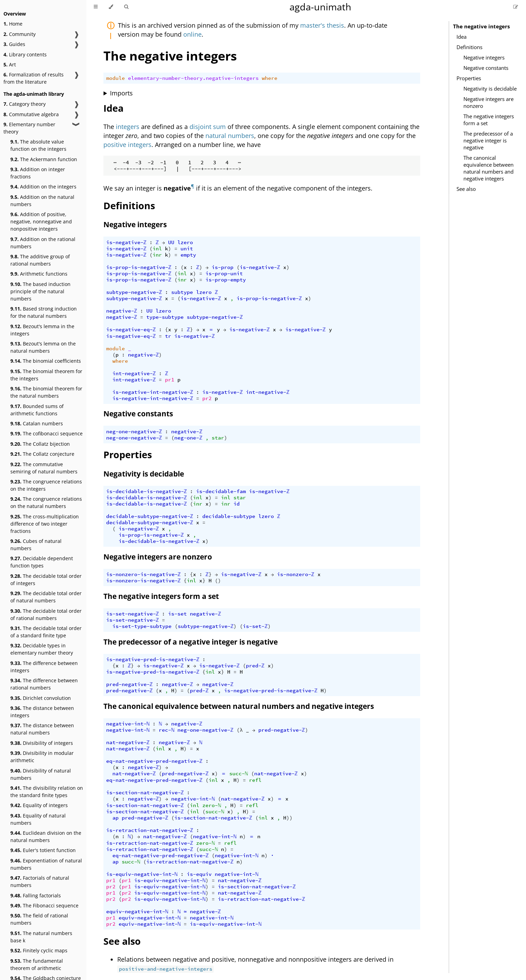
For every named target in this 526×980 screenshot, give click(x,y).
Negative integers (484, 57)
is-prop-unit (224, 274)
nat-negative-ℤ (128, 742)
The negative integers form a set (489, 120)
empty (188, 255)
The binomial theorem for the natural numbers (46, 392)
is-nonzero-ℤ (296, 574)
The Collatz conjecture (42, 454)
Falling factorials (36, 895)
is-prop (223, 267)
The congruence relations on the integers (46, 485)
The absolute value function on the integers (38, 145)
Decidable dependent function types (42, 562)
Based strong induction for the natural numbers (44, 312)
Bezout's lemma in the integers (42, 330)
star (218, 438)
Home (13, 24)
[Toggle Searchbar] (126, 7)
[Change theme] (111, 7)
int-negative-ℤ (134, 373)
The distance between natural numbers (42, 729)
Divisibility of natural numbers (41, 774)
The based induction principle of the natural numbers (40, 291)
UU (171, 242)
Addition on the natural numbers (42, 201)
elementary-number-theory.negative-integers (193, 78)
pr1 (170, 380)
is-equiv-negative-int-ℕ (142, 874)
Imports (121, 93)
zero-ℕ (212, 805)
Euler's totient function (43, 850)
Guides (14, 44)
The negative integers (481, 26)
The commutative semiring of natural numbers (44, 468)
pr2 (207, 398)
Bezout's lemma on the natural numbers (43, 347)
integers (128, 127)
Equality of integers (39, 805)
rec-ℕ (167, 730)
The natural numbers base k (41, 937)
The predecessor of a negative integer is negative (488, 140)
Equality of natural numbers (38, 819)
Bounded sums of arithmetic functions (37, 410)
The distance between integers (42, 712)
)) (289, 818)
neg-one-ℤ (188, 438)
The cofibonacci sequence (47, 433)
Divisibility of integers (42, 743)
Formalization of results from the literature (34, 78)
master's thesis (322, 25)
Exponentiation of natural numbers (46, 864)
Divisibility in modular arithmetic (42, 757)
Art (10, 64)
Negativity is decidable (490, 89)
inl (157, 249)
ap (116, 818)
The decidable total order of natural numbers (46, 597)
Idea (462, 37)
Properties (469, 78)
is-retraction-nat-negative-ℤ (150, 830)
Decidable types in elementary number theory (42, 649)
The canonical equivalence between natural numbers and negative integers (488, 168)
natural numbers (230, 136)
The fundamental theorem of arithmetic (37, 964)
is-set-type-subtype (142, 626)
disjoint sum (208, 127)
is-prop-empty (226, 280)
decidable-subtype (229, 516)
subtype (182, 292)
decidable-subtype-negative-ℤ (150, 516)
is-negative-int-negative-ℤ (153, 392)
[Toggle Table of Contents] (96, 7)
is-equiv (199, 874)
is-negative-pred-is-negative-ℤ (153, 659)
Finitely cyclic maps (39, 950)
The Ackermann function (44, 159)
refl (255, 780)
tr (168, 336)
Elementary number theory (29, 128)
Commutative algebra (31, 114)
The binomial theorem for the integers (46, 375)
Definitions (469, 47)
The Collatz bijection (40, 444)
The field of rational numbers (39, 919)
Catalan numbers (37, 423)
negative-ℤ (122, 311)
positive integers (127, 145)
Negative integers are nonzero (488, 102)
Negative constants (486, 68)
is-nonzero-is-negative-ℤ (144, 574)
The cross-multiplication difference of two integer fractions (45, 524)
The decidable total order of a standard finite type (46, 632)
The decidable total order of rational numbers (46, 614)
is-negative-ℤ (126, 242)
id (237, 504)
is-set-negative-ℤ (133, 614)
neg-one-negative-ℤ (134, 432)
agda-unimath (320, 7)
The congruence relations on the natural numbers (46, 502)
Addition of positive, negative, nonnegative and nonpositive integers (41, 221)
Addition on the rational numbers (43, 243)
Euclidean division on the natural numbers (46, 836)
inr (157, 255)
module (116, 78)
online (192, 34)
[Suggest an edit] (516, 7)
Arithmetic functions (39, 274)
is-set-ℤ (255, 626)
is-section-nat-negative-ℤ (145, 793)
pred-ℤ (255, 666)
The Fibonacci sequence (44, 905)
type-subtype (165, 317)
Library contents (25, 54)
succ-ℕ (239, 774)
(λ (240, 730)
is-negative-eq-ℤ (131, 330)
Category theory (25, 104)
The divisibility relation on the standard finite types (47, 792)
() (218, 581)
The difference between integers (44, 667)
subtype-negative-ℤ (134, 292)
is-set (177, 614)
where (270, 78)
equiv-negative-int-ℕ (137, 912)
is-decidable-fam (221, 491)
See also (466, 189)
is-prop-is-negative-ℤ (139, 267)
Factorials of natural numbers (40, 881)
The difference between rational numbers (44, 684)
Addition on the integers (43, 187)
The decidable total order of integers (46, 580)
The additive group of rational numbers (40, 260)
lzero (185, 242)
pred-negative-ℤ (130, 684)
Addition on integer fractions (38, 173)
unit (187, 249)
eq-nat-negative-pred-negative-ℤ (154, 761)
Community (20, 34)
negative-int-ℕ (128, 724)
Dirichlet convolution (41, 698)
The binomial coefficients (46, 361)
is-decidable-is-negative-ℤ (147, 491)
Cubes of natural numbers (36, 545)
